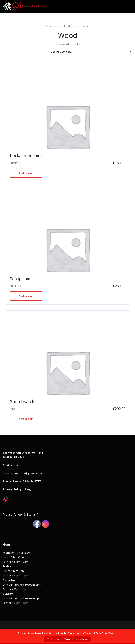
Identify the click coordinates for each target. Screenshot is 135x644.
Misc (13, 408)
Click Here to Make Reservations (67, 639)
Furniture (15, 163)
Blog (28, 489)
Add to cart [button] (26, 173)
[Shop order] (67, 52)
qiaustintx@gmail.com (26, 473)
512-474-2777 (32, 481)
